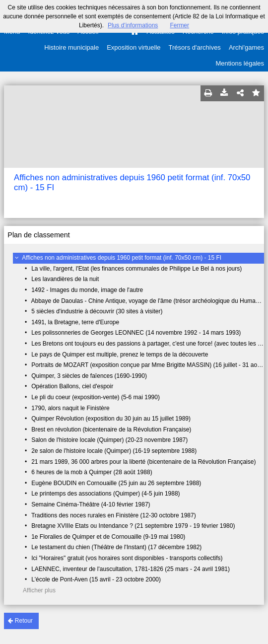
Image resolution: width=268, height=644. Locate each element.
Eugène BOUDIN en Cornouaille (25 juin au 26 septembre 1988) (116, 483)
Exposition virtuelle (134, 47)
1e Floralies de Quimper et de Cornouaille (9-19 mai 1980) (108, 537)
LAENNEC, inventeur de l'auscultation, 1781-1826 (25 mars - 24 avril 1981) (131, 569)
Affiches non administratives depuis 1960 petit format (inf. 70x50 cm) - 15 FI (122, 258)
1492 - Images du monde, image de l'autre (87, 290)
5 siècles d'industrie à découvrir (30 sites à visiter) (97, 311)
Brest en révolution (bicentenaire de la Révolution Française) (111, 429)
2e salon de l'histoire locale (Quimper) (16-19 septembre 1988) (114, 451)
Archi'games (246, 47)
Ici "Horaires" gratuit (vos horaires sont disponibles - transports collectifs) (127, 558)
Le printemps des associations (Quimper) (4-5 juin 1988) (105, 494)
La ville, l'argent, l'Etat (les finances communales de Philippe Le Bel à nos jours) (136, 269)
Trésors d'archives (195, 47)
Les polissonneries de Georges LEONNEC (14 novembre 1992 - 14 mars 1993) (136, 333)
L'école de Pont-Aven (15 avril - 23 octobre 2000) (96, 579)
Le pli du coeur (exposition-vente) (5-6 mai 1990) (96, 397)
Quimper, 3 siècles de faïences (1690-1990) (89, 376)
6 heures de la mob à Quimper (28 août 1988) (92, 472)
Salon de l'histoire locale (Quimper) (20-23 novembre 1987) (109, 440)
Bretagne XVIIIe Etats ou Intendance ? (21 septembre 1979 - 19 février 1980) (133, 526)
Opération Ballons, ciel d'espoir (72, 386)
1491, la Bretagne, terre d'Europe (75, 322)
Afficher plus (39, 590)
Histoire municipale (71, 47)
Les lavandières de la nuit (65, 279)
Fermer (179, 25)
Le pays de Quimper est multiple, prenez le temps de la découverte (120, 355)
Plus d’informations (133, 25)
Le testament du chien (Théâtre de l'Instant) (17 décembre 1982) (116, 547)
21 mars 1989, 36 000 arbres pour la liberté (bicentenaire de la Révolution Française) (143, 462)
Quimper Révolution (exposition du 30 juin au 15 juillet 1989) (111, 419)
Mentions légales (240, 63)
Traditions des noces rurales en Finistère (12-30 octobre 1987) (114, 515)
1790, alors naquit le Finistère (70, 408)
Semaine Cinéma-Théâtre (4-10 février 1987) (91, 504)
